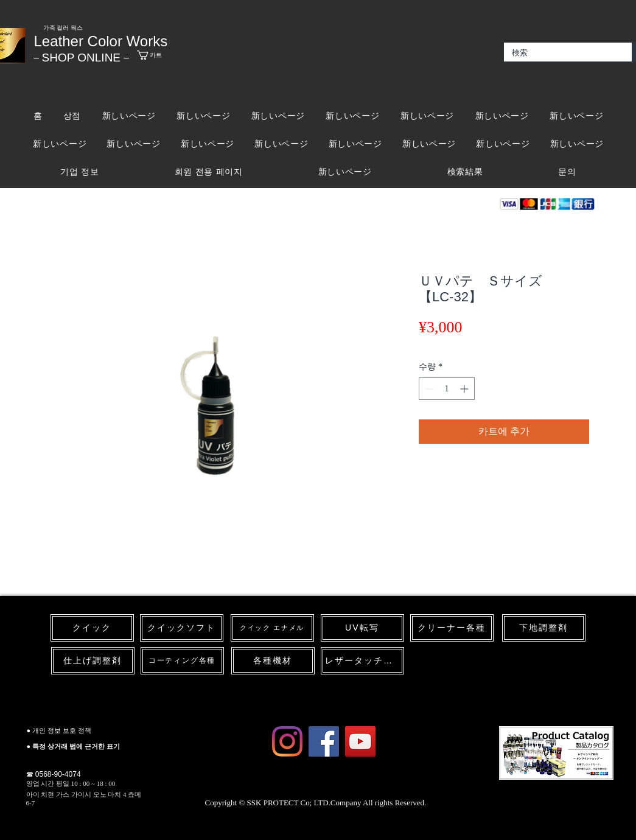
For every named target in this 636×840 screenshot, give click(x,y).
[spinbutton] (447, 389)
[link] (163, 55)
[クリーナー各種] (452, 628)
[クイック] (92, 628)
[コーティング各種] (182, 661)
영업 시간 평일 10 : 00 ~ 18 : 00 (71, 783)
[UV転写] (362, 628)
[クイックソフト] (182, 628)
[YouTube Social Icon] (360, 741)
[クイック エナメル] (272, 628)
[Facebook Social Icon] (324, 741)
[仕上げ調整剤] (93, 661)
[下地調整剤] (544, 628)
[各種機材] (273, 661)
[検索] (559, 53)
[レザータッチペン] (362, 661)
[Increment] (465, 389)
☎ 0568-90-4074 (54, 774)
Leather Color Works (101, 41)
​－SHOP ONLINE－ (82, 58)
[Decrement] (428, 389)
